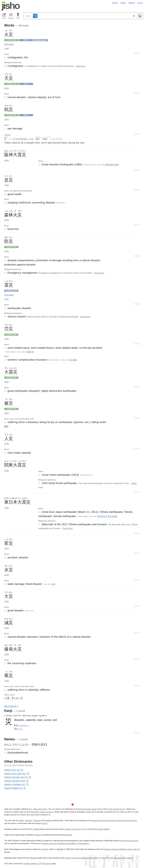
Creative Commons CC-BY (75, 829)
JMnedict (37, 821)
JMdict (21, 821)
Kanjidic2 (29, 821)
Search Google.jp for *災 (16, 781)
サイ (21, 729)
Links (7, 48)
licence (45, 823)
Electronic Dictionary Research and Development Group (114, 821)
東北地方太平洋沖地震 (107, 516)
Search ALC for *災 (14, 770)
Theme (132, 3)
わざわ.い (24, 725)
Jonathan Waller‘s (30, 864)
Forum (115, 3)
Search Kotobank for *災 (16, 784)
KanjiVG (45, 849)
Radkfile (48, 821)
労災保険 (73, 360)
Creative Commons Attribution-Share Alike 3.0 (122, 849)
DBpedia (33, 858)
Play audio (9, 44)
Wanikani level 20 (41, 40)
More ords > (11, 706)
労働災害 (30, 352)
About (123, 3)
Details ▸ (137, 53)
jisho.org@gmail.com (117, 809)
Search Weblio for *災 (15, 788)
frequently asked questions (42, 812)
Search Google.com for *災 (18, 777)
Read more (80, 66)
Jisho (11, 6)
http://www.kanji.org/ (129, 841)
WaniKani (68, 835)
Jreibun (101, 829)
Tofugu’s (38, 835)
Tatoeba (36, 829)
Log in (140, 3)
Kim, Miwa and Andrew (38, 809)
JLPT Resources (44, 864)
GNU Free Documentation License (119, 858)
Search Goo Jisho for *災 (17, 774)
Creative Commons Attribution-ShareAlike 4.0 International (65, 843)
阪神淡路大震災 (112, 165)
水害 (53, 584)
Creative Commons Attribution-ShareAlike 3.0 (83, 858)
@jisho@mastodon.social (86, 809)
